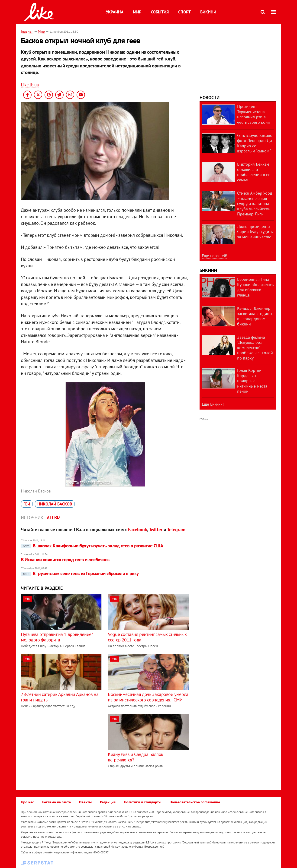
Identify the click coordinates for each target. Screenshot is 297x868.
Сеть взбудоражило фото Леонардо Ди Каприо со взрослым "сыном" (255, 143)
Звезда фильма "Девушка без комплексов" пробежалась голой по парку (255, 348)
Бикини (208, 12)
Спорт (184, 12)
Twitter (156, 530)
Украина (115, 12)
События (160, 12)
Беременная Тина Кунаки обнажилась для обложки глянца (255, 287)
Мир (137, 12)
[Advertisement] (60, 746)
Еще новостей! (215, 256)
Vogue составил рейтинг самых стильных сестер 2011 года (147, 637)
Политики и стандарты (143, 802)
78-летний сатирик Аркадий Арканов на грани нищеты (60, 697)
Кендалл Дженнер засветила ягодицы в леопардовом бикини (255, 316)
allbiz (54, 518)
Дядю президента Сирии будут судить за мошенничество (255, 232)
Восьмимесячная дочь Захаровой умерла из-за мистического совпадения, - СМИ (148, 697)
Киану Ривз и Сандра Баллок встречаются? (136, 757)
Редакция (108, 802)
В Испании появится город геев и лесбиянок (65, 560)
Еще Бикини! (213, 404)
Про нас (27, 802)
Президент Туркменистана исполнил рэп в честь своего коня (253, 114)
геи (27, 504)
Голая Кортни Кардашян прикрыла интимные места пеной (252, 381)
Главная (27, 31)
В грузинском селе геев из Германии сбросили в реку (80, 573)
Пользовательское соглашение (195, 802)
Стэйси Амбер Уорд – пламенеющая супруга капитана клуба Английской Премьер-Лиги (255, 204)
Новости (210, 98)
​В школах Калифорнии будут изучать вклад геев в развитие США (92, 546)
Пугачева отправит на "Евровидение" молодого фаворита (57, 637)
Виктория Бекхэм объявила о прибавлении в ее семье (254, 172)
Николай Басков (55, 504)
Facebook (138, 530)
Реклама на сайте (56, 802)
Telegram (176, 530)
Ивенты (85, 802)
